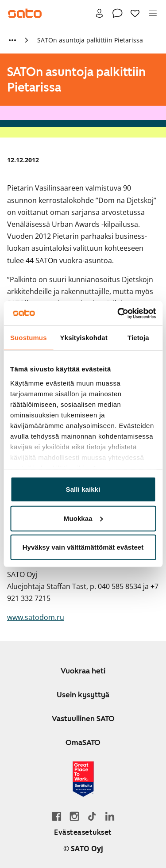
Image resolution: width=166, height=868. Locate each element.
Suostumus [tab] (29, 338)
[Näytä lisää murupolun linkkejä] (12, 40)
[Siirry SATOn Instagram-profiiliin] (74, 816)
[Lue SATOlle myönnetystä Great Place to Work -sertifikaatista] (83, 779)
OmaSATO (83, 742)
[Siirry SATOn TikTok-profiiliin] (92, 816)
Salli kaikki (83, 489)
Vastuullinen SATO (83, 719)
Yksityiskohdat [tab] (84, 338)
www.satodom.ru (36, 617)
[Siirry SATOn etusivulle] (25, 13)
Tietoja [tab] (138, 338)
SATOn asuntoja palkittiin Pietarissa (90, 40)
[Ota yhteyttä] (117, 13)
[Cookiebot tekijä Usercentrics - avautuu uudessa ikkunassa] (118, 313)
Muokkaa (83, 518)
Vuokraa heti (83, 671)
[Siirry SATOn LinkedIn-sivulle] (110, 816)
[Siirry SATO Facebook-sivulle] (57, 816)
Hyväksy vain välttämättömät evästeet (83, 547)
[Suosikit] (135, 13)
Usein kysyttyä (83, 695)
